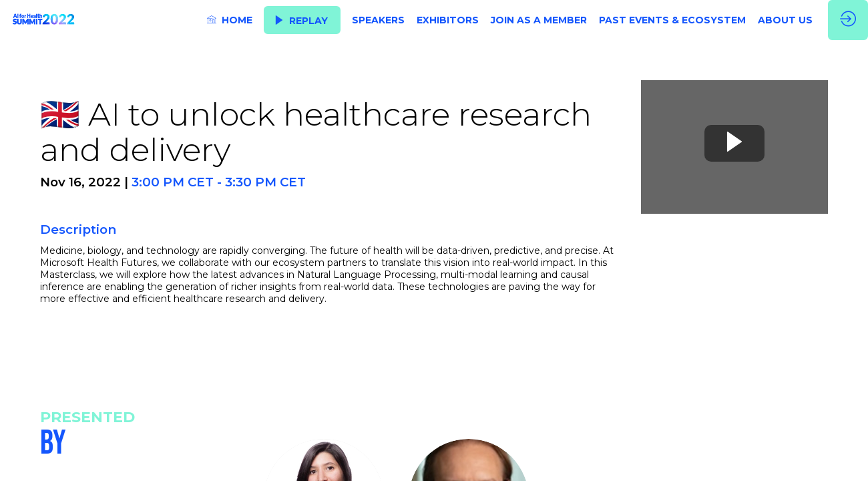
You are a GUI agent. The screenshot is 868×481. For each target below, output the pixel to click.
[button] (302, 20)
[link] (230, 20)
